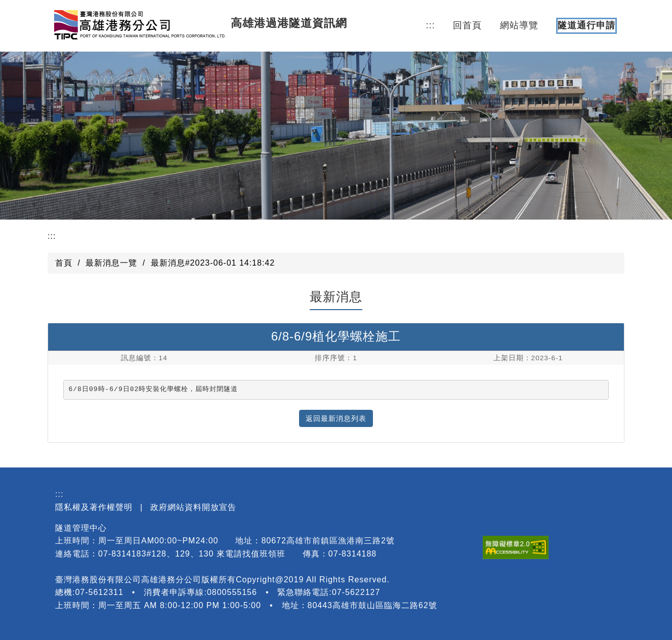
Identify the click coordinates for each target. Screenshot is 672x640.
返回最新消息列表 (336, 418)
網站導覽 (519, 25)
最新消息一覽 (111, 263)
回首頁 (467, 25)
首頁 (64, 263)
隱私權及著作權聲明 (94, 507)
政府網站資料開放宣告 (193, 507)
